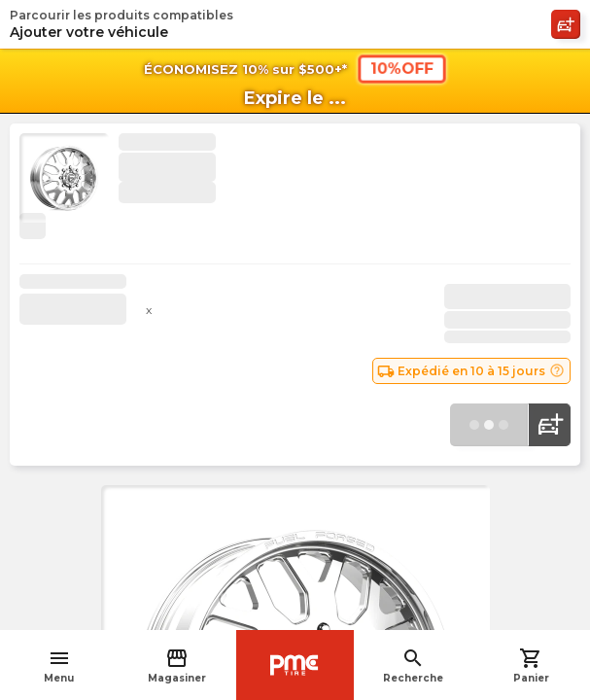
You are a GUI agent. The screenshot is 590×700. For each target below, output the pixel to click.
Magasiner (177, 665)
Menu (59, 665)
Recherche (413, 665)
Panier (531, 665)
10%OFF (401, 68)
